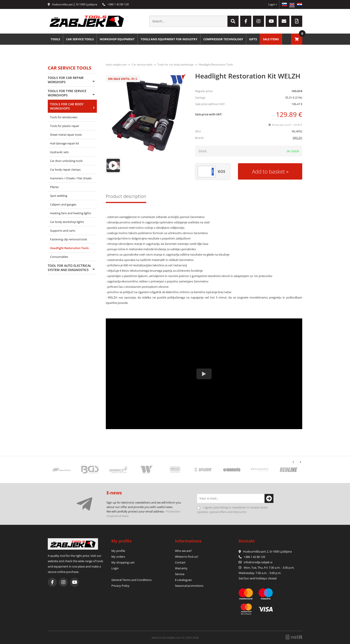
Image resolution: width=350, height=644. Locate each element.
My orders (118, 557)
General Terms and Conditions (131, 580)
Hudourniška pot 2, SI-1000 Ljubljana (73, 4)
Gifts (253, 39)
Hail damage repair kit (65, 143)
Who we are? (183, 551)
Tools (55, 39)
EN (292, 4)
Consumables (59, 257)
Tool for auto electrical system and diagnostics (70, 268)
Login (273, 4)
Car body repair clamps (65, 169)
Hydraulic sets (59, 152)
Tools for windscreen (64, 117)
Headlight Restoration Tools (69, 248)
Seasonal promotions (189, 586)
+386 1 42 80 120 (116, 4)
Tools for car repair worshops (66, 80)
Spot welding (59, 196)
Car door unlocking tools (66, 161)
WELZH (297, 138)
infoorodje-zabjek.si (258, 562)
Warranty (181, 568)
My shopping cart (123, 562)
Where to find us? (187, 557)
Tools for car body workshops (67, 106)
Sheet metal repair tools (66, 135)
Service (180, 574)
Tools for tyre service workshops (67, 93)
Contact (180, 562)
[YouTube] (271, 21)
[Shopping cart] (297, 39)
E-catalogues (183, 580)
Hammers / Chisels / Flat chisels (71, 178)
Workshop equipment (117, 39)
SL (284, 4)
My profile (118, 551)
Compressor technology (223, 39)
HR (300, 4)
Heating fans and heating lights (71, 213)
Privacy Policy (120, 586)
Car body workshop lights (67, 222)
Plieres (54, 187)
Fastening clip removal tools (69, 239)
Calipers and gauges (63, 204)
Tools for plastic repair (65, 126)
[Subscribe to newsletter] (269, 498)
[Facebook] (246, 21)
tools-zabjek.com (116, 65)
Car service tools (80, 39)
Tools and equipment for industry (169, 39)
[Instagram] (258, 21)
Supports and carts (63, 231)
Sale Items (271, 39)
